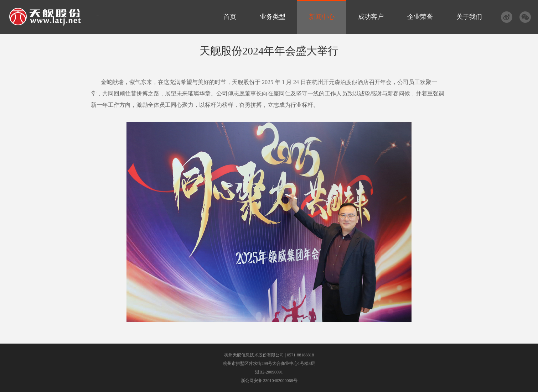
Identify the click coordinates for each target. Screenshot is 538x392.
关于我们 (469, 17)
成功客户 (371, 17)
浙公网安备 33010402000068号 (269, 381)
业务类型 (273, 17)
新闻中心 (322, 17)
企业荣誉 (420, 17)
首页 (230, 17)
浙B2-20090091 (269, 372)
